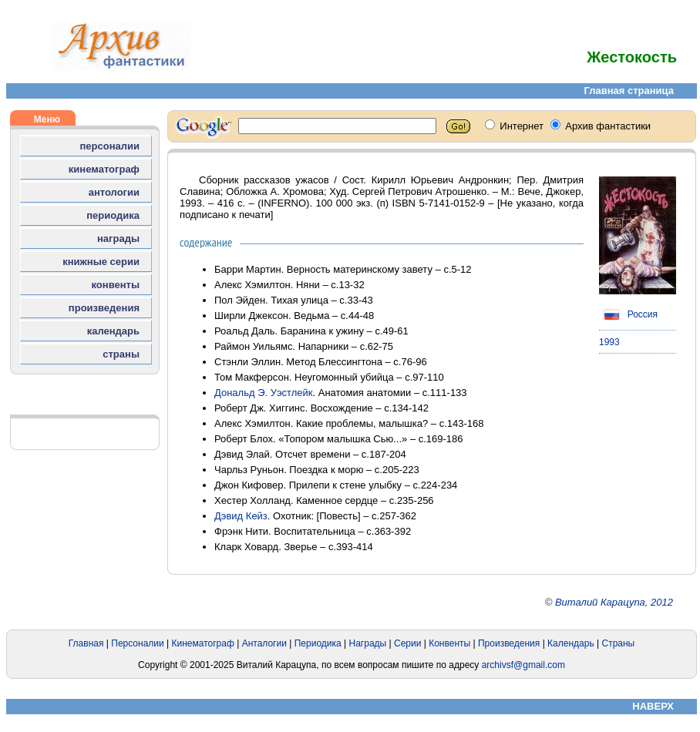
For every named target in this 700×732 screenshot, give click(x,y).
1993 (609, 342)
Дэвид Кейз (241, 516)
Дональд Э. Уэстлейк (264, 393)
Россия (628, 314)
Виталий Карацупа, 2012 (614, 602)
